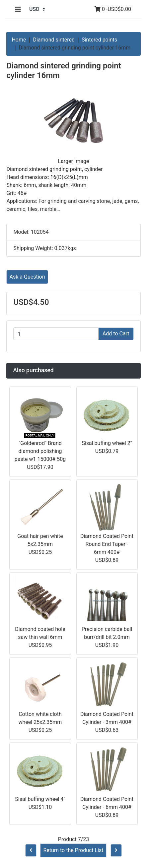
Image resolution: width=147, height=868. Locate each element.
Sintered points (99, 40)
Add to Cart (116, 334)
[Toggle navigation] (18, 9)
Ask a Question (27, 277)
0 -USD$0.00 (113, 9)
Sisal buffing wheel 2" (107, 443)
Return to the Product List (73, 850)
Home (19, 40)
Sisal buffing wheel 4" (40, 799)
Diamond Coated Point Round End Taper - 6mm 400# (107, 544)
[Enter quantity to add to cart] (56, 334)
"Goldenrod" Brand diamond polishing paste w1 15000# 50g (40, 451)
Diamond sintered (54, 40)
